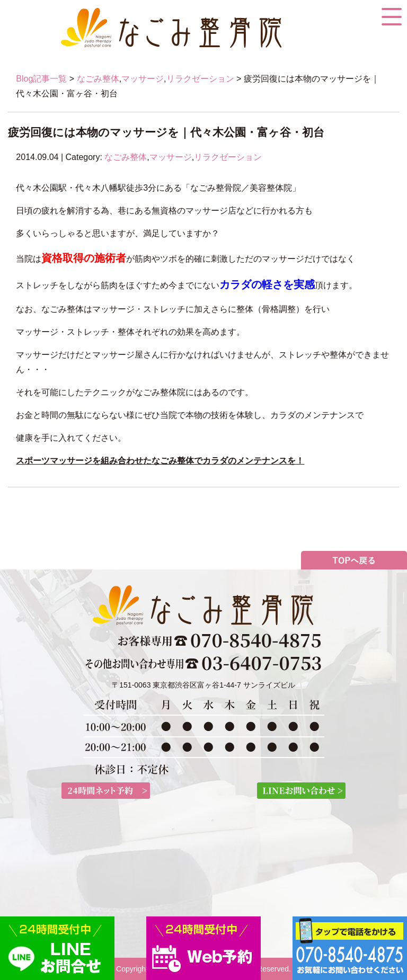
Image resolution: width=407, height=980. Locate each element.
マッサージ (143, 79)
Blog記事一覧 (41, 79)
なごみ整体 (98, 79)
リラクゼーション (200, 79)
